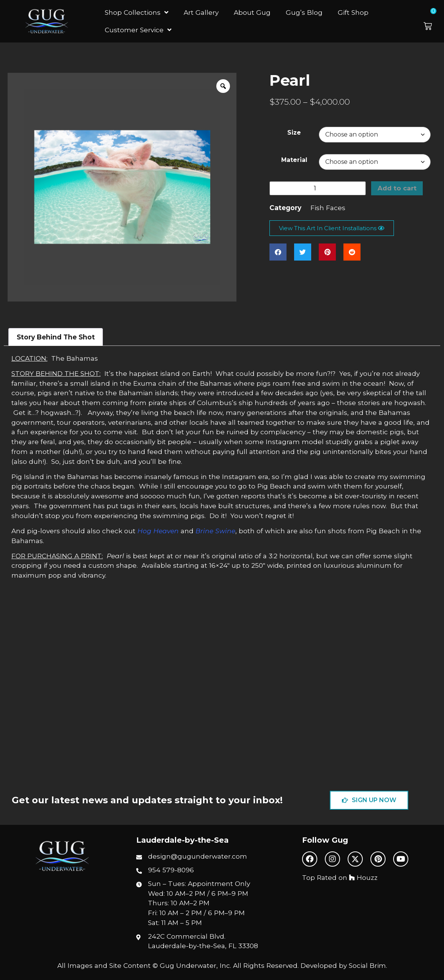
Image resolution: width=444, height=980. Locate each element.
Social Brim (367, 965)
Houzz (363, 877)
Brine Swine (215, 531)
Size (294, 133)
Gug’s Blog (304, 12)
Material (294, 160)
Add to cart (397, 189)
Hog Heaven (158, 531)
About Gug (252, 12)
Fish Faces (328, 208)
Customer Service (138, 30)
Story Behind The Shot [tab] (56, 337)
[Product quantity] (318, 188)
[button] (432, 21)
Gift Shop (353, 12)
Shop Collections (137, 12)
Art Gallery (201, 12)
